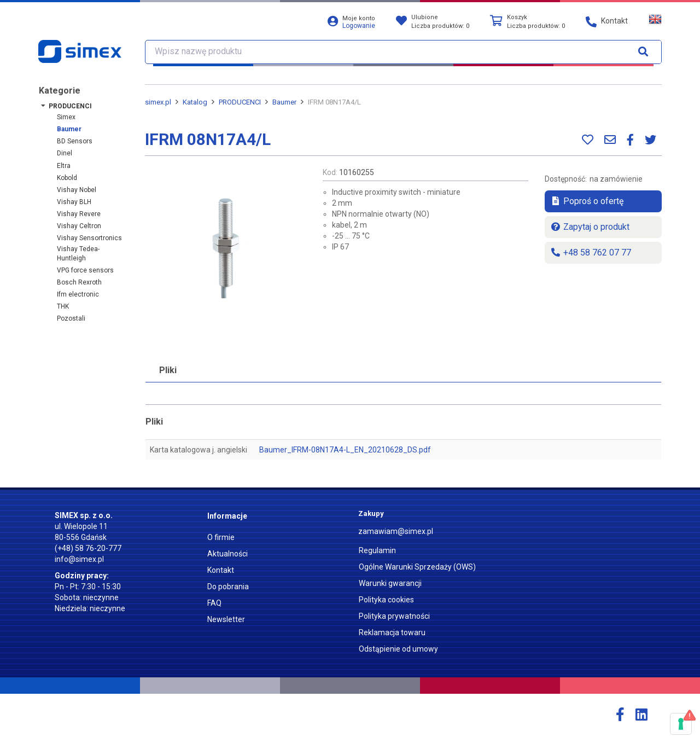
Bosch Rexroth (79, 282)
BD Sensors (75, 141)
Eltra (64, 166)
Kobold (67, 178)
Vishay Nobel (77, 190)
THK (63, 306)
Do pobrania (228, 587)
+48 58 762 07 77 (591, 252)
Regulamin (377, 550)
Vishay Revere (79, 214)
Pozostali (71, 318)
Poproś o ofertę (587, 201)
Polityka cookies (386, 600)
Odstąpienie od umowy (398, 649)
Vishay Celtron (79, 226)
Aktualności (227, 554)
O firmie (221, 537)
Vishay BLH (74, 202)
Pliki (168, 370)
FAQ (214, 603)
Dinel (65, 153)
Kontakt (221, 570)
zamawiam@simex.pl (396, 531)
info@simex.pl (79, 559)
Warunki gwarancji (390, 583)
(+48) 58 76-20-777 (88, 548)
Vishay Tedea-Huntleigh (78, 254)
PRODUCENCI (70, 106)
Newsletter (226, 619)
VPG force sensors (85, 270)
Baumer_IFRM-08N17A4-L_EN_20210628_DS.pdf (345, 450)
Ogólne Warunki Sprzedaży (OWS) (417, 567)
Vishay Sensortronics (89, 238)
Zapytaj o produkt (590, 227)
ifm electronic (78, 294)
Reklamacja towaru (392, 632)
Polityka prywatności (394, 616)
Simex (66, 117)
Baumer (69, 129)
